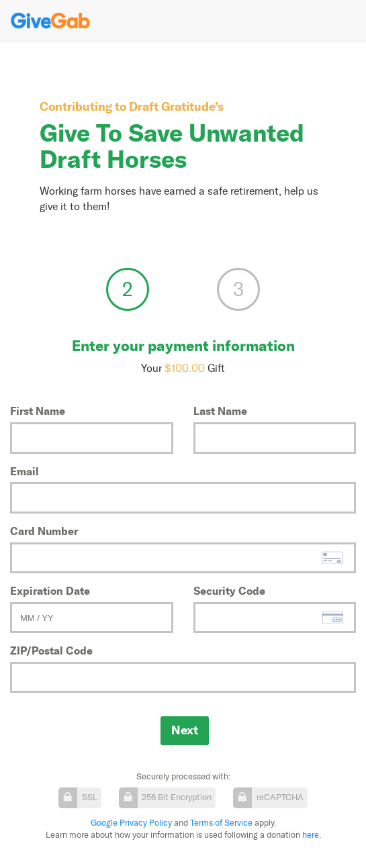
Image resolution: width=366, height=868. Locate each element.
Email (25, 471)
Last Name (220, 411)
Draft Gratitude (172, 106)
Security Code (229, 591)
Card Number (44, 531)
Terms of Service (221, 823)
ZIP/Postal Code (51, 650)
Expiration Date (50, 591)
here (311, 835)
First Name (38, 411)
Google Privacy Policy (131, 823)
